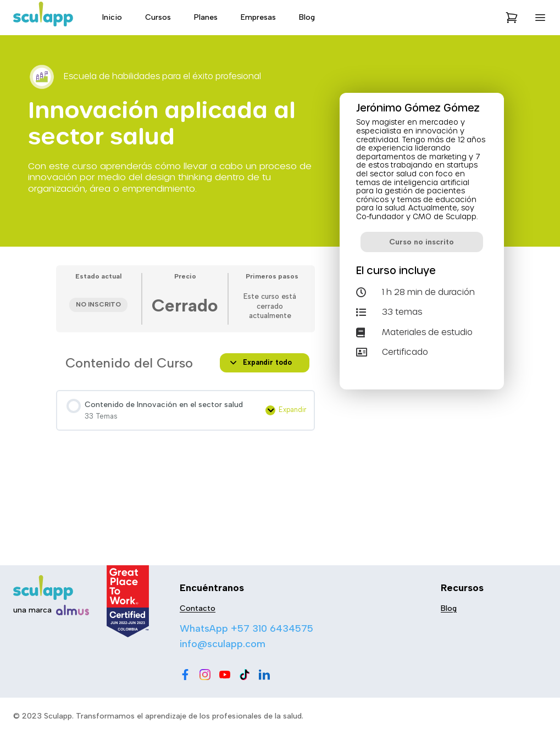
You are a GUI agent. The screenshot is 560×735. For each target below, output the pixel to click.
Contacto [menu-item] (198, 608)
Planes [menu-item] (206, 17)
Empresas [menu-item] (258, 17)
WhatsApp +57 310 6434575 (246, 628)
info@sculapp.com (223, 644)
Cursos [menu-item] (158, 17)
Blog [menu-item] (307, 17)
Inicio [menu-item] (112, 17)
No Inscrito (98, 304)
